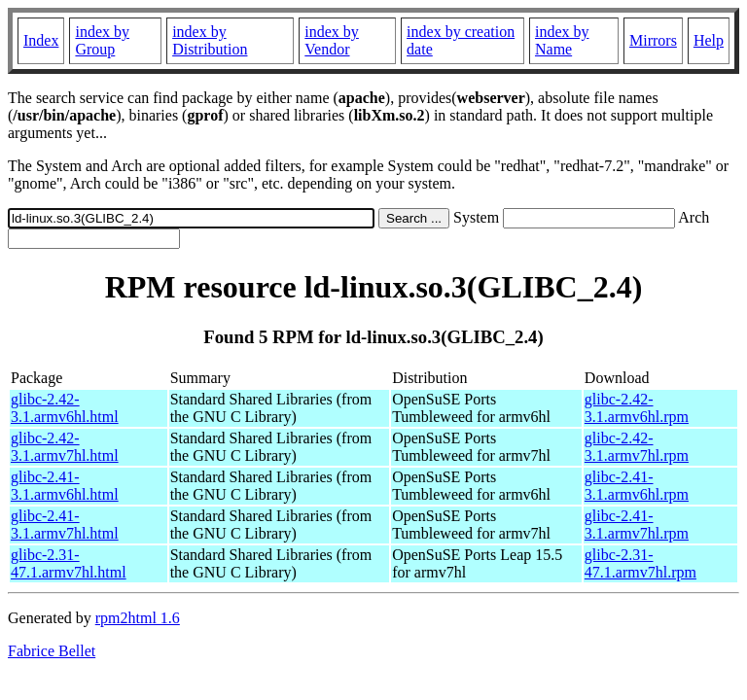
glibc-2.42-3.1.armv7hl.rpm (637, 447)
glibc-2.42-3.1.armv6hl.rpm (637, 408)
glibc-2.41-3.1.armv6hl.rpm (637, 486)
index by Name (562, 40)
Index (41, 40)
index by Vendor (332, 40)
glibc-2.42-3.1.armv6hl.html (65, 408)
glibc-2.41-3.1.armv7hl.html (65, 525)
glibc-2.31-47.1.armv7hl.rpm (640, 563)
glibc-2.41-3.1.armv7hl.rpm (637, 525)
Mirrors (653, 40)
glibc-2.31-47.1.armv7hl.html (69, 563)
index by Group (102, 40)
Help (709, 40)
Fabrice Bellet (52, 651)
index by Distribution (210, 40)
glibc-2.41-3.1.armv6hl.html (65, 486)
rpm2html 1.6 (138, 618)
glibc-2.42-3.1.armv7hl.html (65, 447)
